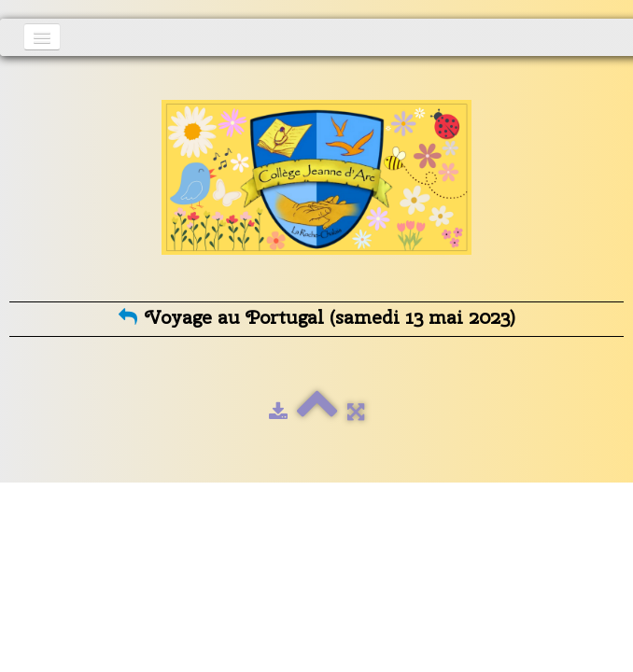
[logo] (317, 189)
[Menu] (42, 37)
